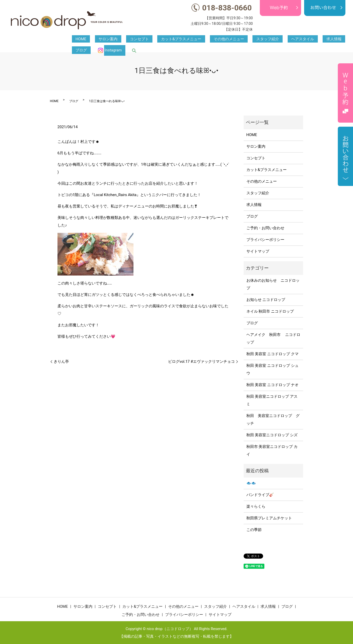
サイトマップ (258, 251)
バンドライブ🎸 (260, 495)
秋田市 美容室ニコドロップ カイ (272, 450)
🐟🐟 (251, 483)
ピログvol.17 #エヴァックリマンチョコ (201, 362)
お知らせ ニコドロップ (266, 300)
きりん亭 (61, 362)
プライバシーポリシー (265, 240)
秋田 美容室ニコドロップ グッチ (273, 420)
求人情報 (279, 39)
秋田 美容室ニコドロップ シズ (272, 435)
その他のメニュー (196, 39)
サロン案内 (97, 39)
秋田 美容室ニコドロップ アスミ (272, 400)
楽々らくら (256, 506)
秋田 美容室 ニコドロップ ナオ (272, 385)
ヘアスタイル (255, 39)
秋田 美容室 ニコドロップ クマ (272, 354)
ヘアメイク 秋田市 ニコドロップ (273, 338)
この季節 (254, 530)
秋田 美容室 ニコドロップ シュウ (272, 369)
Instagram (326, 39)
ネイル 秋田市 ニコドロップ (270, 311)
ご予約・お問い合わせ (265, 228)
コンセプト (121, 39)
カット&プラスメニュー (156, 39)
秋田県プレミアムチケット (269, 518)
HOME (77, 39)
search (343, 39)
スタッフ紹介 (227, 39)
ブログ (297, 39)
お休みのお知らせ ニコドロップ (273, 284)
